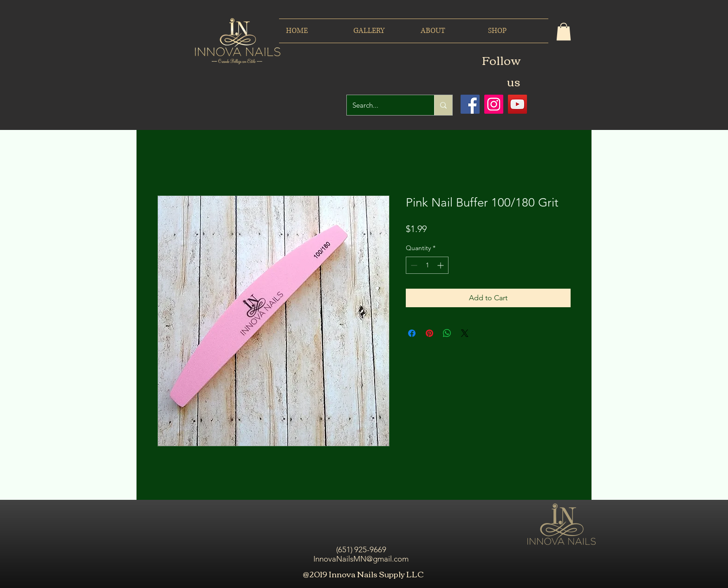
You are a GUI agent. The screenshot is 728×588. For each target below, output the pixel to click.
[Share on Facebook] (412, 333)
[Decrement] (413, 265)
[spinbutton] (427, 265)
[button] (564, 32)
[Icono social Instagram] (494, 104)
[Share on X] (465, 333)
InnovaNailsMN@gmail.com (361, 559)
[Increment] (441, 265)
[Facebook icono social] (470, 104)
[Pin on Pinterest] (429, 333)
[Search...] (383, 105)
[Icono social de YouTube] (517, 104)
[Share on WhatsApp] (447, 333)
